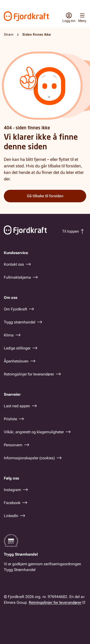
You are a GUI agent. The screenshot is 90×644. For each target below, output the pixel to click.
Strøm (9, 34)
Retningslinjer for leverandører (55, 602)
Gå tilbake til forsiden (45, 196)
